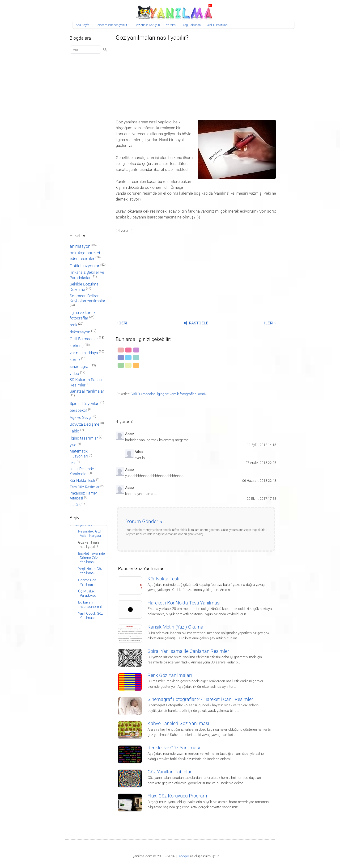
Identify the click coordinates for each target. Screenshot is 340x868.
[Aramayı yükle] (86, 50)
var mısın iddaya (84, 353)
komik (202, 394)
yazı (73, 445)
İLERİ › (270, 323)
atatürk (75, 505)
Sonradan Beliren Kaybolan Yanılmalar (87, 298)
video (74, 374)
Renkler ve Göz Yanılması (174, 748)
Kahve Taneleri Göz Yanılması (178, 723)
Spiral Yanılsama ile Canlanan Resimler (188, 651)
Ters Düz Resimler (85, 487)
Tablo (74, 431)
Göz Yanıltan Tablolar (170, 772)
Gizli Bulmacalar (143, 394)
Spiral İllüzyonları (85, 404)
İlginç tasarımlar (84, 438)
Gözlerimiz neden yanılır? (112, 25)
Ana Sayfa (83, 25)
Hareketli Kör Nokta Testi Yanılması (184, 603)
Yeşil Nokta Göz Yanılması (90, 571)
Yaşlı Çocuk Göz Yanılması (90, 616)
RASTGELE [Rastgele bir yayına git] (196, 323)
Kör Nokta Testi (164, 579)
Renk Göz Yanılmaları (170, 675)
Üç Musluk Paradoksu (87, 593)
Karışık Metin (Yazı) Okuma (175, 627)
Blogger (183, 856)
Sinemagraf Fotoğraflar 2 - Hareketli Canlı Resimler (200, 699)
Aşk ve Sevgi (81, 417)
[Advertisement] (196, 79)
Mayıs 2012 (83, 525)
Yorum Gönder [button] (142, 521)
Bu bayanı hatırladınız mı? (90, 604)
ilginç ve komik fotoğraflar (176, 394)
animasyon (80, 246)
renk (73, 325)
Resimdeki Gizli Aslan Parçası (90, 533)
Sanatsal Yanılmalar (87, 391)
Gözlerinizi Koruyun (147, 25)
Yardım (171, 25)
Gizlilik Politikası (217, 25)
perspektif (78, 410)
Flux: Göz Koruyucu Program (177, 796)
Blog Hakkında (191, 25)
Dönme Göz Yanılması (87, 582)
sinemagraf (80, 367)
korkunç (77, 346)
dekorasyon (80, 332)
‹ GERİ (122, 323)
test (73, 463)
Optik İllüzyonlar (85, 266)
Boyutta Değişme (85, 424)
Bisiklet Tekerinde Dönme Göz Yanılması (91, 558)
